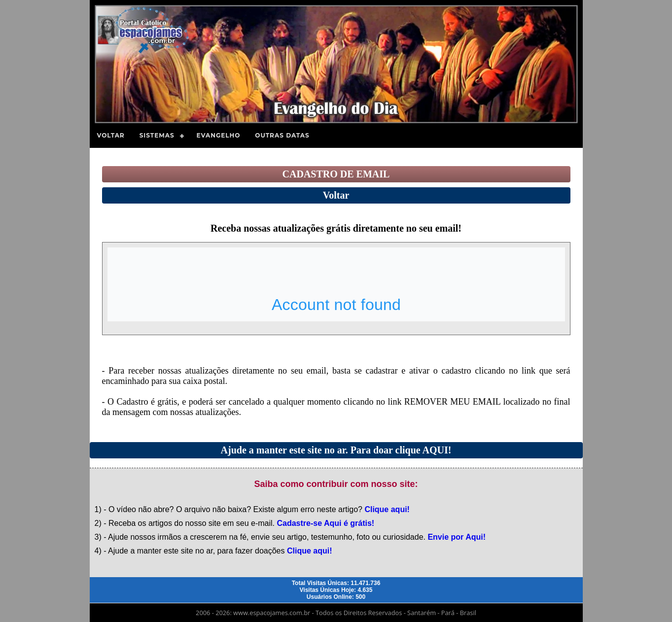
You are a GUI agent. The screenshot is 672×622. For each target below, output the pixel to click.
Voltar (111, 135)
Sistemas (157, 135)
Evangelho (219, 135)
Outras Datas (282, 135)
